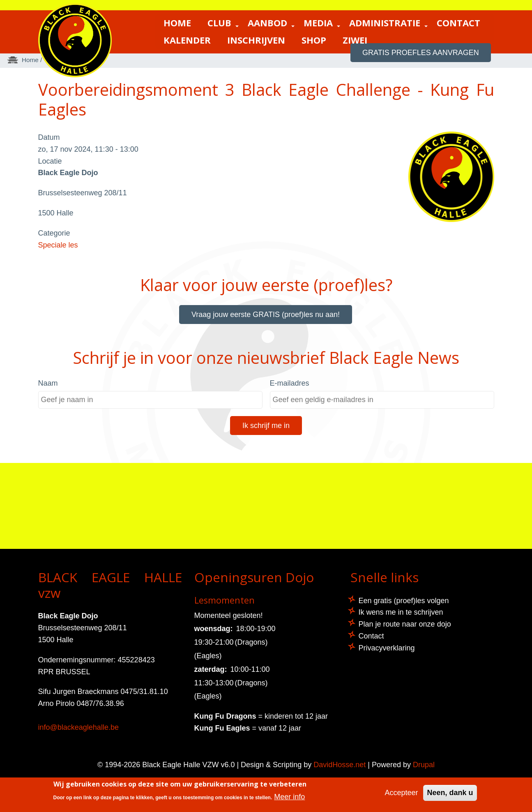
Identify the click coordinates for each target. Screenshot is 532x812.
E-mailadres (290, 383)
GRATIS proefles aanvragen (421, 53)
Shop (314, 39)
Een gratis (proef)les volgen (404, 601)
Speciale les (58, 245)
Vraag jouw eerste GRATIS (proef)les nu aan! (266, 315)
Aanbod (272, 23)
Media (322, 23)
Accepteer (401, 793)
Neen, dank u (450, 793)
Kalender (187, 39)
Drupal (424, 765)
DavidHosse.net (340, 765)
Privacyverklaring (387, 648)
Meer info (289, 797)
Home (177, 22)
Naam (48, 383)
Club (223, 23)
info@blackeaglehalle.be (78, 727)
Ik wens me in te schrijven (401, 612)
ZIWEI (355, 39)
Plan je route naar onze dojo (405, 624)
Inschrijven (256, 39)
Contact (458, 22)
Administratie (389, 23)
